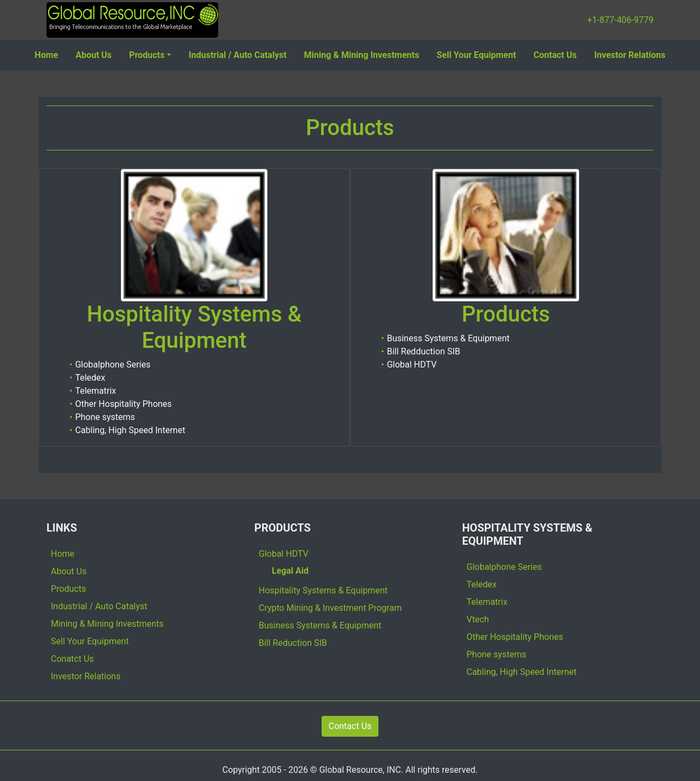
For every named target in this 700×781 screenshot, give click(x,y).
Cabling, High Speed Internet (130, 430)
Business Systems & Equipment (448, 338)
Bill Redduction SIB (423, 351)
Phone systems (105, 417)
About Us (94, 55)
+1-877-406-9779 (620, 20)
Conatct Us (72, 659)
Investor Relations (630, 55)
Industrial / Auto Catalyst (238, 55)
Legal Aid (290, 571)
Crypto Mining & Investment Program (330, 608)
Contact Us (555, 55)
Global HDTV (412, 365)
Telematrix (95, 391)
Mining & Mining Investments (362, 55)
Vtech (478, 619)
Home (46, 55)
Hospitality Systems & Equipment (323, 590)
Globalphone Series (113, 365)
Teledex (90, 378)
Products (147, 55)
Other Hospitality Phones (123, 404)
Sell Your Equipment (476, 55)
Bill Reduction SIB (293, 643)
